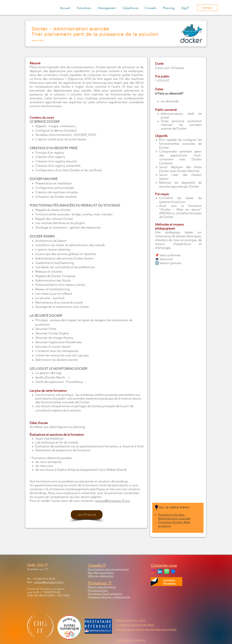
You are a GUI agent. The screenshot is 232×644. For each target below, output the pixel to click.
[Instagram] (153, 571)
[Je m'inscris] (87, 515)
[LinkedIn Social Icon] (160, 571)
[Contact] (207, 8)
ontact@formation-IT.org (113, 501)
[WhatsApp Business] (167, 571)
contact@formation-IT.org (49, 582)
